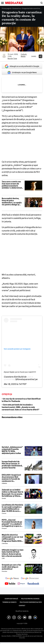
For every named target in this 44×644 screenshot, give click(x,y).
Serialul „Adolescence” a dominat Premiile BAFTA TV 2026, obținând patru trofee (12, 450)
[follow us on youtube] (10, 584)
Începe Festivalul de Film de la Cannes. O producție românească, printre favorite (12, 465)
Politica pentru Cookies (30, 599)
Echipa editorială (11, 599)
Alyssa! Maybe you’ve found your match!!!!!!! (20, 372)
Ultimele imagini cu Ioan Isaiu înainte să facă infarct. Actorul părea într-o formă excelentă (13, 553)
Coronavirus (17, 8)
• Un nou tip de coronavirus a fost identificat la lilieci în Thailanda (21, 400)
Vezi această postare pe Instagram (17, 349)
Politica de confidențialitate (31, 602)
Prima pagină (6, 8)
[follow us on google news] (12, 579)
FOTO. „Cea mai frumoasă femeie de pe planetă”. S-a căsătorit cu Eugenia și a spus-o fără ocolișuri (12, 523)
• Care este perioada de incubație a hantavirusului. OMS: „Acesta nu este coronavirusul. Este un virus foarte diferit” (21, 407)
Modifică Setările (22, 611)
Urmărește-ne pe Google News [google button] (22, 72)
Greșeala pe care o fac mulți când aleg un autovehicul (11, 567)
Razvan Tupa (12, 58)
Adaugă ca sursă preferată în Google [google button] (22, 66)
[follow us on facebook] (33, 584)
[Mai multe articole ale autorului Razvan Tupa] (4, 56)
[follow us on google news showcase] (30, 579)
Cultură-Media (24, 55)
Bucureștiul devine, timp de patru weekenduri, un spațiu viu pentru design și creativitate (12, 202)
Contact (22, 606)
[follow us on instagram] (21, 584)
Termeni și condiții (9, 602)
